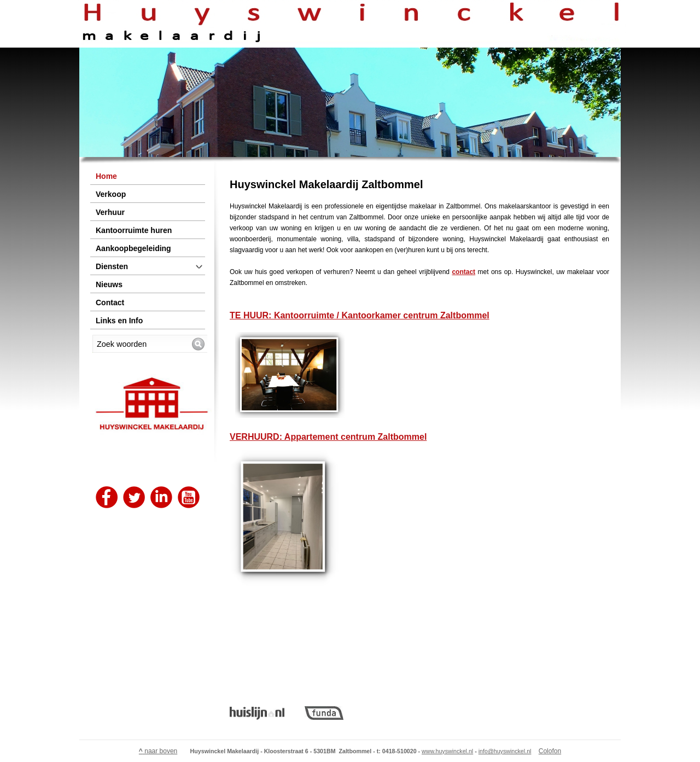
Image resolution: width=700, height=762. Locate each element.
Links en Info (119, 321)
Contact (110, 303)
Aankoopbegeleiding (133, 248)
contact (463, 272)
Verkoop (111, 194)
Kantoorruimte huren (134, 230)
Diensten (112, 266)
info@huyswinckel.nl (505, 751)
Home (106, 176)
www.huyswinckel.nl (447, 751)
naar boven (158, 751)
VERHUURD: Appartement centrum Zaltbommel (328, 437)
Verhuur (110, 212)
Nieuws (109, 284)
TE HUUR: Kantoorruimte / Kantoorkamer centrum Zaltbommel (360, 315)
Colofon (550, 751)
